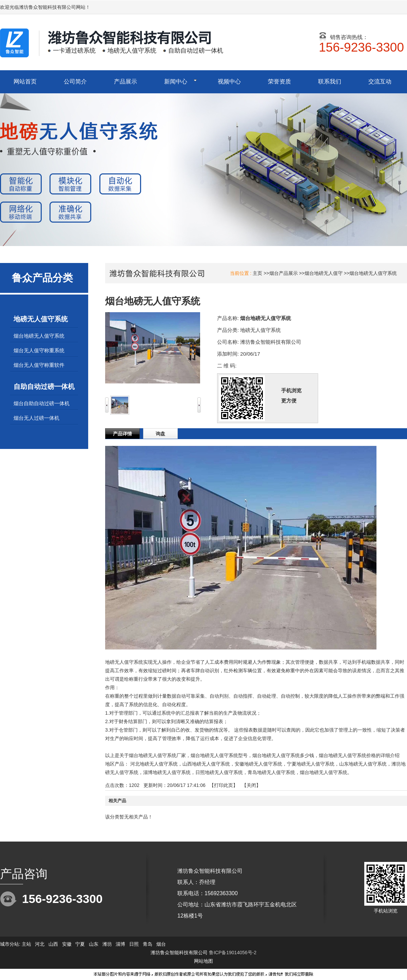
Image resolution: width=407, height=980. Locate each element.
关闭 (251, 785)
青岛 (148, 944)
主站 (26, 944)
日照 (134, 944)
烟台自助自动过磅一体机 (42, 403)
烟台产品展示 (284, 273)
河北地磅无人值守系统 (154, 764)
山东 (94, 944)
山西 (53, 944)
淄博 (120, 944)
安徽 (67, 944)
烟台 (161, 944)
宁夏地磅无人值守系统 (311, 764)
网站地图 (203, 961)
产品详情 (122, 434)
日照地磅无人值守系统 (219, 772)
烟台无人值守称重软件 (39, 365)
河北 (40, 944)
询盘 (160, 434)
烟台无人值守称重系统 (39, 350)
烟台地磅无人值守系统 (373, 273)
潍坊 (107, 944)
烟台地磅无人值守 (324, 273)
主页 (257, 273)
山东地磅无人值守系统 (363, 764)
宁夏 (80, 944)
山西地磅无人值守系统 (206, 764)
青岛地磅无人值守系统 (271, 772)
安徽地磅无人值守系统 (258, 764)
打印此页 (224, 785)
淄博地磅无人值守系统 (167, 772)
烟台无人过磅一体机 (36, 418)
